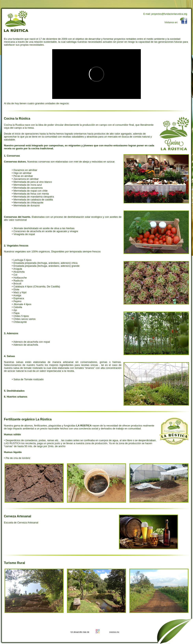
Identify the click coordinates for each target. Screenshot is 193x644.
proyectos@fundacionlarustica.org (169, 14)
